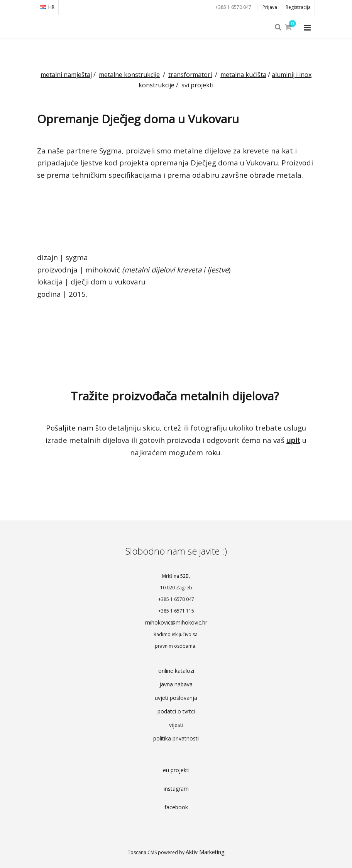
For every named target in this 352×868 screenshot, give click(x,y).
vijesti (176, 725)
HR (47, 7)
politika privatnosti (176, 738)
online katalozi (176, 671)
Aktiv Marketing (205, 852)
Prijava (270, 7)
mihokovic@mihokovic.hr (176, 622)
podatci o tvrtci (176, 711)
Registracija (298, 7)
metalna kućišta (243, 75)
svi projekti (197, 85)
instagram (176, 789)
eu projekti (176, 770)
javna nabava (176, 684)
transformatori (190, 75)
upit (293, 440)
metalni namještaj (66, 75)
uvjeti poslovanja (176, 698)
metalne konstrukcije (129, 75)
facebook (176, 807)
